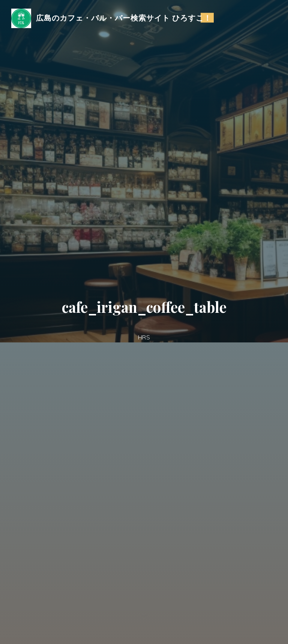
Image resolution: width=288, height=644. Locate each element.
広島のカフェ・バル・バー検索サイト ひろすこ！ (124, 18)
